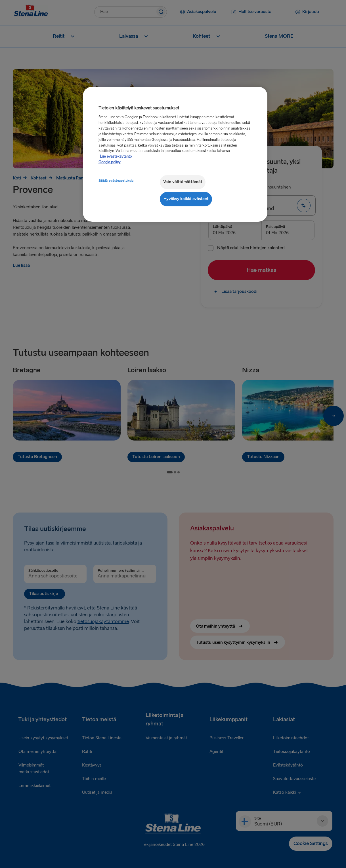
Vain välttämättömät (183, 182)
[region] (175, 154)
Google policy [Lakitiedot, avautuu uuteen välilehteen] (110, 162)
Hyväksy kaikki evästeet (186, 199)
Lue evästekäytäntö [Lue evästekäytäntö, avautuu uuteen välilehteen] (116, 156)
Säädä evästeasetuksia (116, 181)
